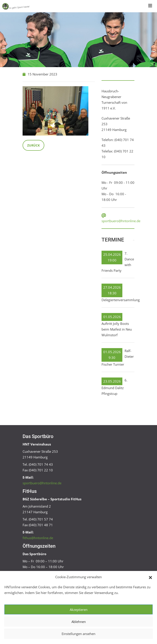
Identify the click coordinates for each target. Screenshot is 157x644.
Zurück (33, 145)
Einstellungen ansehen (78, 634)
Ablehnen (79, 622)
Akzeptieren (79, 610)
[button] (150, 577)
